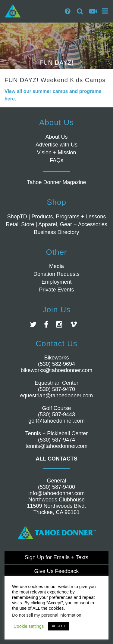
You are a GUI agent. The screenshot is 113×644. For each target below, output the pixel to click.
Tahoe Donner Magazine (56, 182)
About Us (56, 137)
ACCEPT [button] (59, 626)
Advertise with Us (56, 145)
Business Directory (56, 232)
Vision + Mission (56, 153)
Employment (56, 282)
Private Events (56, 290)
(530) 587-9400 (56, 487)
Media (56, 266)
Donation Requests (56, 274)
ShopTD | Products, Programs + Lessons (56, 217)
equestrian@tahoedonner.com (56, 396)
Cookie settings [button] (29, 626)
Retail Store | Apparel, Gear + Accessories (56, 224)
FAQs (56, 160)
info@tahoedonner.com (56, 493)
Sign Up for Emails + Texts (56, 557)
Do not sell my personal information (47, 615)
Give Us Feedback (56, 571)
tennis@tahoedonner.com (56, 446)
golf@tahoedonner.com (56, 421)
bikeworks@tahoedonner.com (56, 370)
